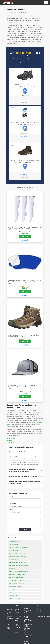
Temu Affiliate (17, 632)
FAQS (10, 440)
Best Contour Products (14, 545)
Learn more (12, 438)
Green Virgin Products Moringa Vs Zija (18, 581)
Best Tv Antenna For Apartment (16, 584)
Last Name (13, 503)
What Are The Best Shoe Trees (16, 578)
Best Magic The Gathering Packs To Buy (18, 548)
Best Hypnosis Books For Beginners (17, 557)
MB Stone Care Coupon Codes (28, 612)
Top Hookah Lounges (14, 560)
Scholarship (10, 618)
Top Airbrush (12, 569)
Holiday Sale (17, 607)
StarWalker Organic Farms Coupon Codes (28, 630)
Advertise (9, 616)
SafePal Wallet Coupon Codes (28, 616)
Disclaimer (18, 616)
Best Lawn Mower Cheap (15, 542)
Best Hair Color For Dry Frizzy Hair (17, 596)
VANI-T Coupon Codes (26, 640)
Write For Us (9, 610)
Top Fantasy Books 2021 (14, 551)
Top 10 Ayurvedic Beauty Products (17, 554)
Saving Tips (9, 613)
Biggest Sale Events (17, 620)
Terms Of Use (9, 624)
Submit (25, 530)
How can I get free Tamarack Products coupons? (24, 476)
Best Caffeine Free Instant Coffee (17, 575)
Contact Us (17, 610)
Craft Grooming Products (15, 587)
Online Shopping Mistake (18, 624)
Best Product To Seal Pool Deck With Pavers (19, 572)
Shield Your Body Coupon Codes (28, 621)
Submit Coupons (17, 613)
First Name (13, 497)
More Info (25, 237)
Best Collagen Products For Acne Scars (18, 566)
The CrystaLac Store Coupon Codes (28, 636)
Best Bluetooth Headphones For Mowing (19, 599)
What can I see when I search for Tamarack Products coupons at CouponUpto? (22, 471)
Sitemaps (18, 628)
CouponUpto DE (10, 632)
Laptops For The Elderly (14, 593)
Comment (11, 442)
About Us (9, 606)
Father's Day (35, 422)
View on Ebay (25, 241)
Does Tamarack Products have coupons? (21, 452)
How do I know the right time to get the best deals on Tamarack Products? (25, 482)
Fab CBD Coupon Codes (26, 607)
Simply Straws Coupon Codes (28, 625)
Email (11, 510)
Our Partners (9, 628)
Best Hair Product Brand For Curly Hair (18, 563)
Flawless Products (13, 590)
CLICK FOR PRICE (25, 99)
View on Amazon (25, 239)
